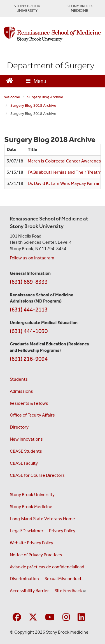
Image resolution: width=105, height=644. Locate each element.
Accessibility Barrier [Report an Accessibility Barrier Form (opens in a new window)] (29, 591)
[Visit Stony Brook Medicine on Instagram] (66, 618)
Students (19, 379)
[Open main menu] (36, 81)
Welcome (12, 97)
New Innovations (26, 439)
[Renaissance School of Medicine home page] (53, 34)
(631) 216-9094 (29, 359)
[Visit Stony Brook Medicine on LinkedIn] (81, 618)
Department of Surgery (51, 65)
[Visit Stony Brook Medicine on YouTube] (50, 618)
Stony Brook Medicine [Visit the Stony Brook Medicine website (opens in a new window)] (31, 507)
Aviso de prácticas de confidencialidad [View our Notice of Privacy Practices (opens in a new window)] (47, 567)
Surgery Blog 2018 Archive (33, 105)
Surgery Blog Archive (45, 97)
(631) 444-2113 (29, 310)
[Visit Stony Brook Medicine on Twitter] (33, 618)
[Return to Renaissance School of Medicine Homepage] (10, 80)
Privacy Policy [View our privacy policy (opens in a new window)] (62, 531)
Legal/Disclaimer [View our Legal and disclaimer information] (27, 531)
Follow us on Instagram (32, 258)
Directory (19, 427)
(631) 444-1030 (29, 331)
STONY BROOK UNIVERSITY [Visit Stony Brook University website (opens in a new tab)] (27, 8)
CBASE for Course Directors (37, 475)
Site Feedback (70, 591)
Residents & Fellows (29, 403)
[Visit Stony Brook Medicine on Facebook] (17, 618)
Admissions (21, 391)
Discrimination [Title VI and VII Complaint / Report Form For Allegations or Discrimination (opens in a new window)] (24, 579)
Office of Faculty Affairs (32, 415)
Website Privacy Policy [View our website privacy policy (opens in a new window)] (32, 543)
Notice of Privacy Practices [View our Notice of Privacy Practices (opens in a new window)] (36, 555)
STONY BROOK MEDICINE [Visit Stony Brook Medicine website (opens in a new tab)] (80, 8)
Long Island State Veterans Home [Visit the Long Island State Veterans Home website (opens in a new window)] (42, 519)
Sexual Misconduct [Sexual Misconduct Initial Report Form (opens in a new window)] (63, 579)
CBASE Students (26, 451)
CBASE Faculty (24, 463)
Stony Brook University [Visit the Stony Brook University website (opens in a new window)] (32, 495)
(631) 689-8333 (29, 282)
